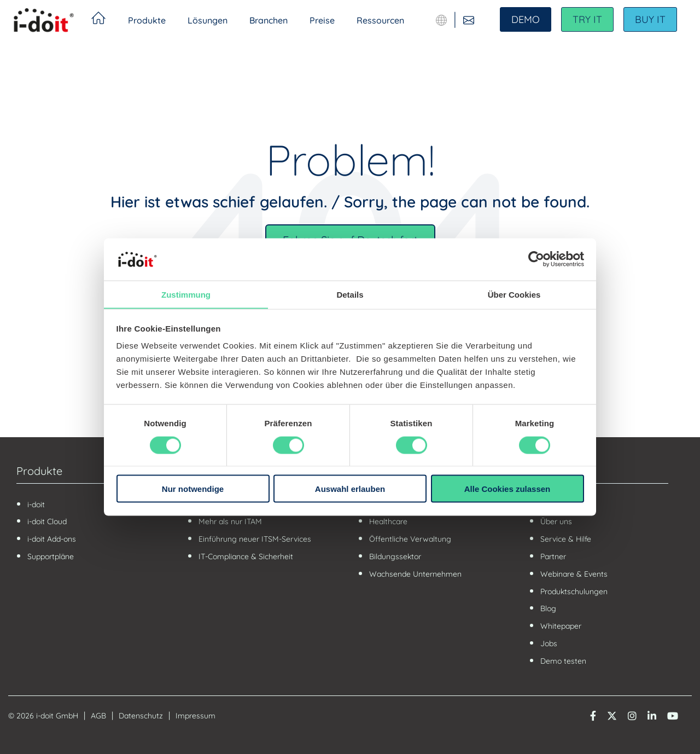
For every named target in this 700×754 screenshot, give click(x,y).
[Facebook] (593, 715)
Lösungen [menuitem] (208, 20)
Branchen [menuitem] (269, 20)
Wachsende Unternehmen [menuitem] (415, 574)
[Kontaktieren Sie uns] (469, 20)
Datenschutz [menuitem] (141, 716)
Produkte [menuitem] (147, 20)
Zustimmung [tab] (186, 294)
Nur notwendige (193, 489)
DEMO (526, 19)
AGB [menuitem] (98, 716)
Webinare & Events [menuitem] (574, 574)
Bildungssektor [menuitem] (395, 556)
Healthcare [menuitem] (388, 521)
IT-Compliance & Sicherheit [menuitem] (246, 556)
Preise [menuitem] (322, 20)
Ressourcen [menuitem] (380, 20)
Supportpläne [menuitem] (51, 556)
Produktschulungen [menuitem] (574, 591)
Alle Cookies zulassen (507, 489)
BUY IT (650, 19)
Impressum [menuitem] (196, 716)
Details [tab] (350, 294)
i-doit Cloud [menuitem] (47, 521)
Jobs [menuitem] (549, 643)
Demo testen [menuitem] (563, 661)
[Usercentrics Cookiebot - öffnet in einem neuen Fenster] (536, 259)
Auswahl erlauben (350, 489)
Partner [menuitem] (553, 556)
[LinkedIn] (652, 715)
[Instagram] (632, 715)
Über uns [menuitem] (556, 521)
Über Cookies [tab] (514, 294)
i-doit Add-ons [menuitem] (52, 539)
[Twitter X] (612, 715)
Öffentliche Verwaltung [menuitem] (410, 539)
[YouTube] (673, 715)
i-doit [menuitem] (36, 504)
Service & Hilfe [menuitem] (566, 539)
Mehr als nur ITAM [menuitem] (230, 521)
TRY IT (587, 19)
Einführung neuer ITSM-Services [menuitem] (256, 539)
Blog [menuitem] (548, 608)
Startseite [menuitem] (98, 19)
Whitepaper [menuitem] (561, 626)
